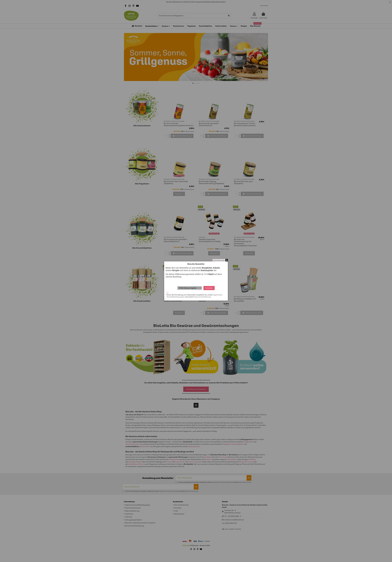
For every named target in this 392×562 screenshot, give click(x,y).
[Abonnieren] (249, 478)
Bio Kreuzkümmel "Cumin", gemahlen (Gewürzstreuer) (245, 124)
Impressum (129, 514)
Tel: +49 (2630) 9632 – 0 (233, 516)
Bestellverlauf (179, 514)
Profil (176, 511)
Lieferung (129, 517)
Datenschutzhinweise (133, 508)
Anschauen (179, 194)
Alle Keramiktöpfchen (142, 248)
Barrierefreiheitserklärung (135, 526)
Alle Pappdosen (142, 184)
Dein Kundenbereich (181, 505)
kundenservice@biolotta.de (234, 520)
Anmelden (178, 508)
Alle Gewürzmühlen (142, 301)
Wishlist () (264, 6)
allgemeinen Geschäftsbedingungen (222, 482)
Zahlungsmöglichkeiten (134, 520)
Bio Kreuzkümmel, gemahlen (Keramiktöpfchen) (175, 240)
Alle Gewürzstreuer (142, 126)
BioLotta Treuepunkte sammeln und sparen (140, 523)
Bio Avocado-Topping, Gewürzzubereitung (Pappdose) (211, 182)
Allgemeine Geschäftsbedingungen (138, 505)
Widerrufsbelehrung (132, 511)
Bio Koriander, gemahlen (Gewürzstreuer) (209, 124)
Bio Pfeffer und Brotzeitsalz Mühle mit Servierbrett (175, 300)
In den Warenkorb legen (182, 136)
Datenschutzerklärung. (245, 482)
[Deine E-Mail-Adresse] (211, 478)
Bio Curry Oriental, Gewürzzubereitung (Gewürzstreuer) (178, 124)
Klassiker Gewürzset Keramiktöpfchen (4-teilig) (210, 240)
